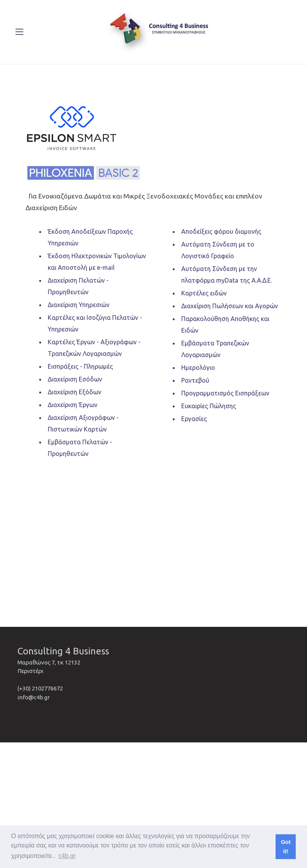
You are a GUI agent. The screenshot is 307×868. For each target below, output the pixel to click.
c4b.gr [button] (67, 856)
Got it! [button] (286, 847)
